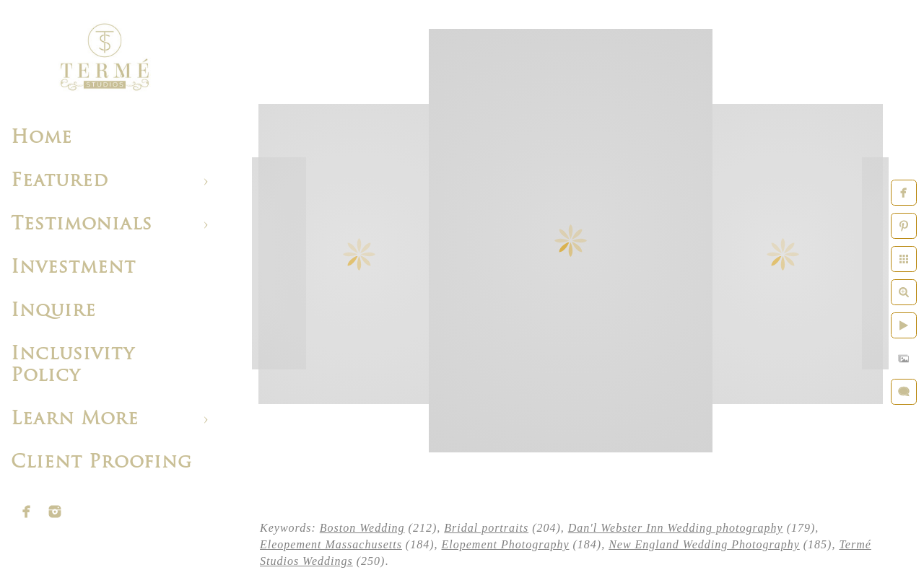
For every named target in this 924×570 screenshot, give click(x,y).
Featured (60, 181)
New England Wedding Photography (704, 544)
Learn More (75, 420)
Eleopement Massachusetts (331, 544)
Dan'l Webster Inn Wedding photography (676, 528)
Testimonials (82, 225)
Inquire (53, 311)
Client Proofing (101, 463)
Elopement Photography (506, 544)
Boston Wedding (362, 528)
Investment (73, 268)
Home (42, 138)
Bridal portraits (486, 528)
